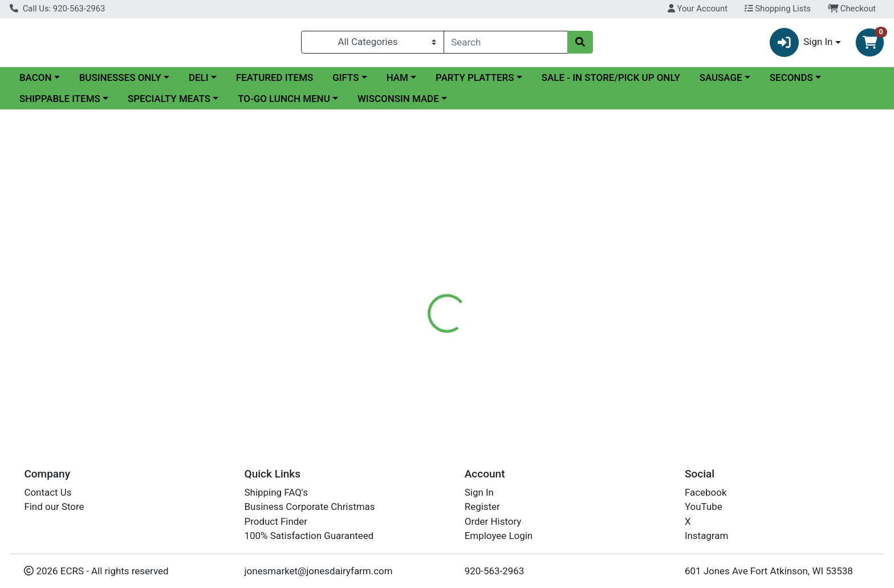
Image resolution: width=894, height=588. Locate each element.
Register (482, 507)
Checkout (852, 9)
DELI (199, 82)
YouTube (704, 507)
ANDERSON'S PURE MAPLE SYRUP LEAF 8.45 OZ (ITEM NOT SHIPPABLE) (546, 390)
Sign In (479, 492)
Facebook (706, 492)
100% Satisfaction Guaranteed (309, 536)
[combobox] (506, 44)
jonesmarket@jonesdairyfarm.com (319, 571)
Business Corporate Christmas (310, 507)
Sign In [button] (801, 45)
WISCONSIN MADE (398, 104)
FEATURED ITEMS (275, 82)
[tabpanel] (633, 298)
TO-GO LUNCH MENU (284, 104)
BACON (36, 82)
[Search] (506, 44)
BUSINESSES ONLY (120, 82)
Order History (493, 521)
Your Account (698, 9)
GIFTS (346, 82)
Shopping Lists (778, 9)
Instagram (706, 536)
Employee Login (499, 536)
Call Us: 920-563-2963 (57, 9)
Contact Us (48, 492)
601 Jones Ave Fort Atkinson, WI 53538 (769, 571)
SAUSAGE (721, 82)
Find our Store (54, 507)
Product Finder (276, 521)
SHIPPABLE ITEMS (60, 104)
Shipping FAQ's (276, 492)
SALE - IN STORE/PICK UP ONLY (611, 82)
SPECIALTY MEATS (169, 104)
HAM (397, 82)
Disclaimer (458, 248)
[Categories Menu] (372, 44)
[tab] (404, 248)
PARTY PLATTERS (475, 82)
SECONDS (791, 82)
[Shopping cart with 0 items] (870, 45)
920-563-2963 (495, 571)
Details (404, 248)
